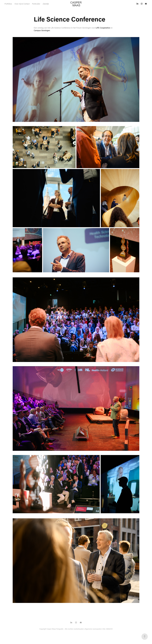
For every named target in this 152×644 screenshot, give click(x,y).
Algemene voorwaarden (93, 629)
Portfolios (8, 4)
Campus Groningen (42, 30)
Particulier (36, 4)
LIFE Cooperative (103, 28)
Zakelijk (46, 4)
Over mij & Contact (22, 4)
